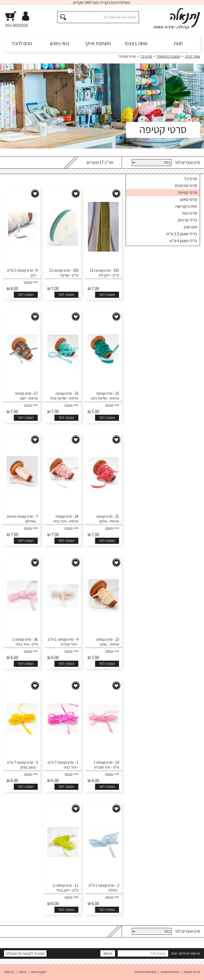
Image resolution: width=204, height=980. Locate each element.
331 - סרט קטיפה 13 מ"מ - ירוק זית (104, 273)
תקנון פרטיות (39, 972)
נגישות (22, 972)
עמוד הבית (192, 56)
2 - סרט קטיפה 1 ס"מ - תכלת (104, 888)
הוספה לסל (107, 295)
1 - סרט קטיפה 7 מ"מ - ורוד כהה (63, 765)
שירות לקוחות (192, 972)
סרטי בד (146, 56)
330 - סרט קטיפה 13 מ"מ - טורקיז (64, 273)
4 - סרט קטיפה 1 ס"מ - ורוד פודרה (63, 642)
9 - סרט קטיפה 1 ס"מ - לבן (22, 273)
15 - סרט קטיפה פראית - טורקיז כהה (105, 396)
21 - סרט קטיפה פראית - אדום (108, 519)
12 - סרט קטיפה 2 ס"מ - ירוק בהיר (66, 888)
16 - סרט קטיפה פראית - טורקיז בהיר (64, 396)
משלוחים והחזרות (145, 972)
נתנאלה (28, 282)
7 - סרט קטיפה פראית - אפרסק (22, 519)
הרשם (108, 953)
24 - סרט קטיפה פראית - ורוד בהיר (66, 519)
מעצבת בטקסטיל (168, 56)
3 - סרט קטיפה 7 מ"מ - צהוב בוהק (22, 765)
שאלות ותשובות (170, 972)
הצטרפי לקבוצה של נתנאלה (25, 953)
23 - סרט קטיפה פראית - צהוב (108, 642)
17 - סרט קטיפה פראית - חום (26, 396)
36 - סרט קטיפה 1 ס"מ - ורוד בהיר (25, 642)
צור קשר (9, 972)
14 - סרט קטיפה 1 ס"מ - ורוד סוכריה (106, 765)
